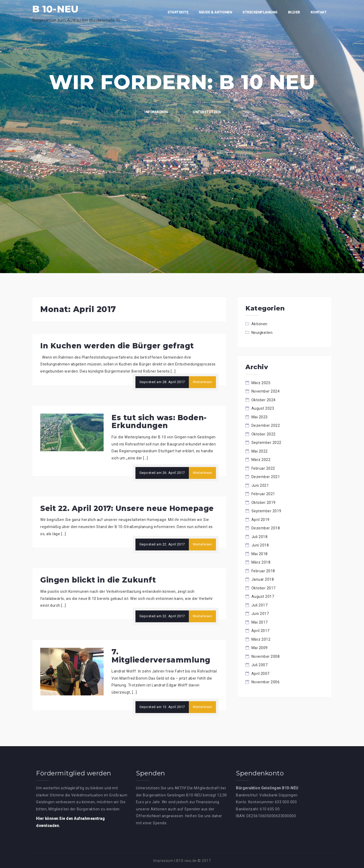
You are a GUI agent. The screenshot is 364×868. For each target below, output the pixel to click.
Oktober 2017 (264, 588)
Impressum (163, 861)
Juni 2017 (260, 614)
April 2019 (261, 520)
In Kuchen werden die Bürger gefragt (117, 346)
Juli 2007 (260, 665)
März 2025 (261, 383)
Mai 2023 (260, 417)
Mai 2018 (260, 554)
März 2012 (261, 639)
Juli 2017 (260, 605)
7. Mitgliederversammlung (161, 656)
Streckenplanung (260, 12)
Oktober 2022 (264, 434)
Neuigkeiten (262, 333)
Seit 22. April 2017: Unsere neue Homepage (127, 508)
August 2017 (263, 596)
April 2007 (261, 674)
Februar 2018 (263, 571)
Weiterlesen (203, 382)
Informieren (156, 112)
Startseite (178, 12)
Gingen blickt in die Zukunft (98, 580)
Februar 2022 (263, 468)
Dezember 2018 (266, 528)
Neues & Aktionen (215, 12)
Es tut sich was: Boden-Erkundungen (159, 422)
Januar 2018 (263, 579)
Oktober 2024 (264, 400)
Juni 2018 (260, 545)
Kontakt (319, 12)
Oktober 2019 (264, 503)
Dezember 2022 (266, 425)
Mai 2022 (260, 451)
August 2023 (263, 408)
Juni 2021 (260, 485)
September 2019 (266, 511)
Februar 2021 (263, 494)
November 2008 (266, 656)
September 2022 (266, 443)
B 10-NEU (55, 9)
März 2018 (261, 562)
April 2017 (261, 631)
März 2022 (261, 460)
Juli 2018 (260, 537)
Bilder (294, 12)
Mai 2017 (260, 622)
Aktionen (259, 324)
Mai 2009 (260, 648)
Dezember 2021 (266, 477)
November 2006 (266, 682)
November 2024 (266, 391)
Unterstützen (207, 112)
